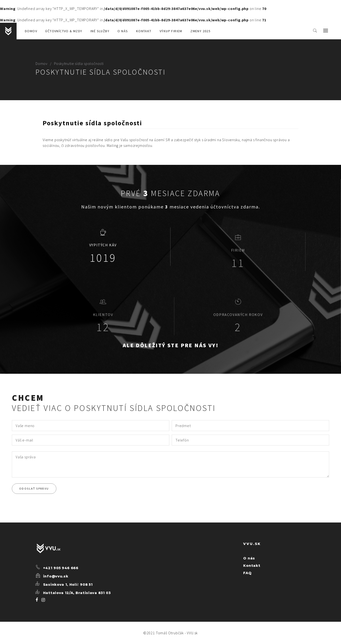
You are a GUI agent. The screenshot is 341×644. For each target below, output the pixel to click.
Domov (31, 31)
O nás (123, 31)
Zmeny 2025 (200, 31)
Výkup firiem (171, 31)
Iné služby (100, 31)
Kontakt (144, 31)
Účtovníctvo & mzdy (64, 31)
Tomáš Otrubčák (170, 633)
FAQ (247, 573)
